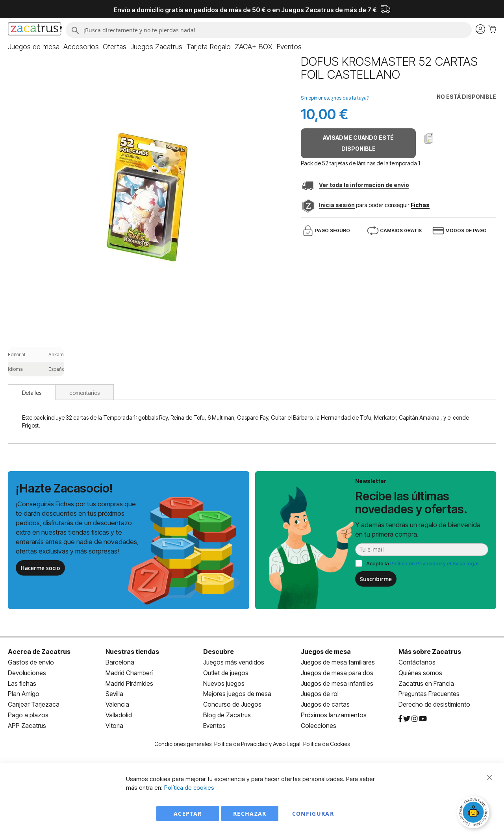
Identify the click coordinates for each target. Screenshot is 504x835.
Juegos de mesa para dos (337, 673)
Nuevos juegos (224, 683)
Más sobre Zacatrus (430, 652)
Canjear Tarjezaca (34, 704)
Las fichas (22, 683)
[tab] (32, 392)
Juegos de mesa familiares (338, 662)
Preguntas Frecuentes (429, 694)
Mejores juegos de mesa (237, 694)
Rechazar (250, 814)
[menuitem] (34, 47)
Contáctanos (417, 662)
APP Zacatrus (27, 726)
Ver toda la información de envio (364, 185)
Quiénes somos (420, 673)
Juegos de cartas (325, 704)
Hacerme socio (40, 568)
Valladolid (119, 715)
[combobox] (269, 30)
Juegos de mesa (326, 652)
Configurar (313, 814)
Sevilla (114, 694)
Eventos (214, 726)
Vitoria (114, 726)
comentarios (84, 393)
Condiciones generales (183, 744)
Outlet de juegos (226, 673)
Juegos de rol (320, 694)
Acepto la (422, 563)
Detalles (32, 393)
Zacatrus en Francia (426, 683)
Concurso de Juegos (232, 704)
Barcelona (120, 662)
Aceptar (188, 814)
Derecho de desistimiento (434, 704)
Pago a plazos (28, 715)
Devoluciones (27, 673)
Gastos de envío (31, 662)
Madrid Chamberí (129, 673)
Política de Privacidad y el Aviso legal (434, 563)
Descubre (219, 652)
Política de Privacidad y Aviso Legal (257, 744)
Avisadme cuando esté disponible (358, 143)
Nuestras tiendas (132, 652)
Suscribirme (376, 579)
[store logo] (35, 30)
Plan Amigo (24, 694)
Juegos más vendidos (234, 662)
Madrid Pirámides (129, 683)
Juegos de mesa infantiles (337, 683)
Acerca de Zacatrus (39, 652)
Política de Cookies (326, 744)
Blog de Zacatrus (227, 715)
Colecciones (319, 726)
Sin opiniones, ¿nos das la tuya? (335, 98)
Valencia (117, 704)
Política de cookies (189, 788)
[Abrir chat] (474, 813)
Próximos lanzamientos (334, 715)
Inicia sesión (337, 205)
